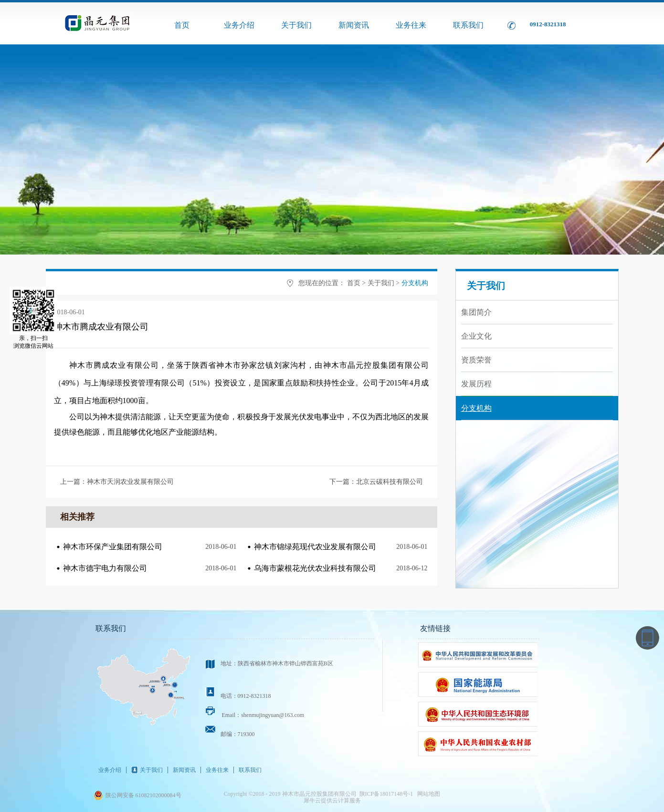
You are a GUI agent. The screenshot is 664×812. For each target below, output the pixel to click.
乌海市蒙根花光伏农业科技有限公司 (315, 568)
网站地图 (427, 794)
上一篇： (117, 482)
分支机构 (415, 283)
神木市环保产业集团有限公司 (113, 547)
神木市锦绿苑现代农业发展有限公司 (315, 547)
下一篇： (376, 482)
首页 (182, 25)
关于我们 (381, 283)
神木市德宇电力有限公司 (105, 568)
